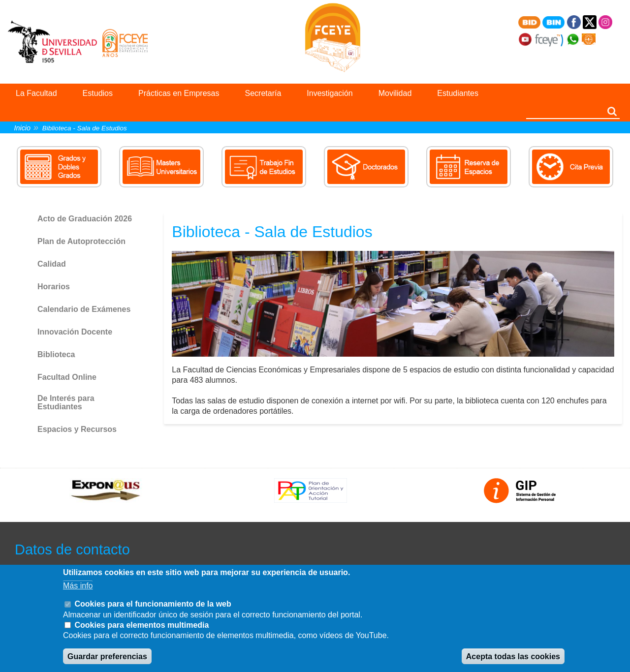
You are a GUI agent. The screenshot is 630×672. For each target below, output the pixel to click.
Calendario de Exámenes (84, 309)
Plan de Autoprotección (81, 241)
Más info (78, 586)
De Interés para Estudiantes (66, 403)
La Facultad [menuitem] (36, 93)
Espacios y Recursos (77, 429)
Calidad (52, 264)
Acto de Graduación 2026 (85, 219)
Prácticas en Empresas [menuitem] (179, 93)
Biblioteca (56, 354)
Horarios (54, 287)
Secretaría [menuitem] (263, 93)
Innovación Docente (75, 332)
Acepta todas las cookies (513, 657)
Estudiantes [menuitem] (458, 93)
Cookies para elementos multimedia (142, 625)
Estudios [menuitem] (98, 93)
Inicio (22, 128)
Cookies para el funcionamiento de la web (153, 604)
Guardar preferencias (107, 657)
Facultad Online (67, 377)
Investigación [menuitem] (330, 93)
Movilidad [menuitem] (395, 93)
